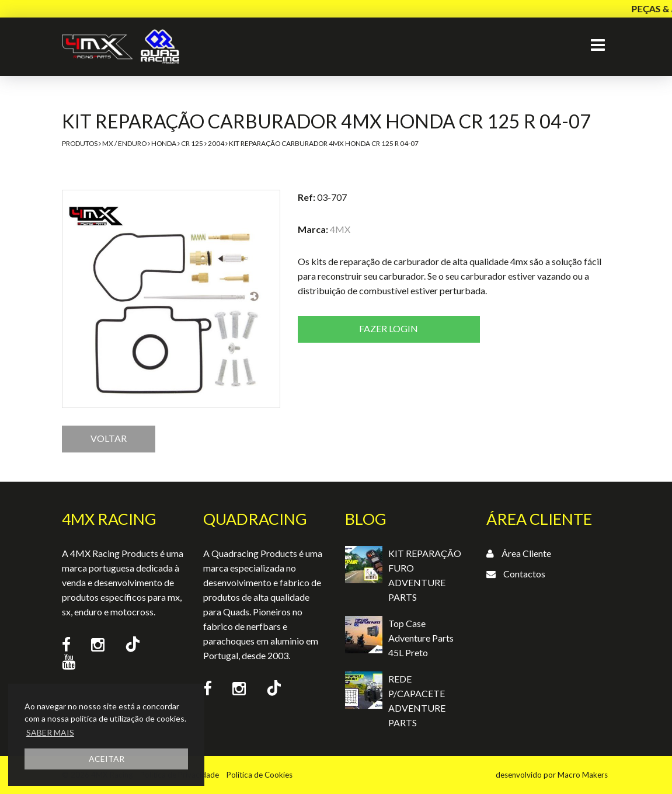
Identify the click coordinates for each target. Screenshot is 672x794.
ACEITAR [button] (107, 759)
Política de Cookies (260, 775)
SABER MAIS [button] (50, 732)
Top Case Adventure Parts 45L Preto (421, 638)
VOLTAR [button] (109, 438)
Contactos (524, 574)
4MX (340, 229)
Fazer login (389, 328)
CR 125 (192, 143)
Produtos (80, 143)
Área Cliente (526, 553)
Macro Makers (583, 775)
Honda (164, 143)
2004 (216, 143)
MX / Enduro (124, 143)
